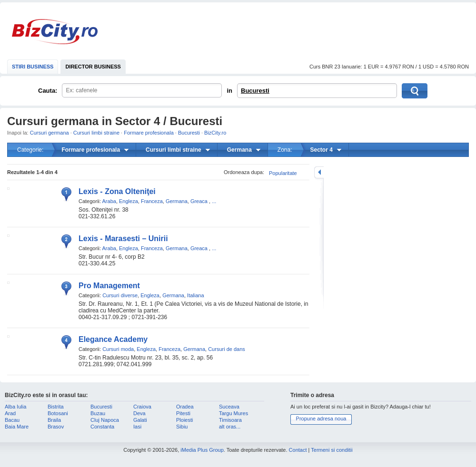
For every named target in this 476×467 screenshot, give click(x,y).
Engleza (129, 201)
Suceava (229, 407)
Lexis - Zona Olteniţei (117, 191)
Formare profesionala (149, 133)
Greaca (199, 201)
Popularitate (283, 173)
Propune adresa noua (321, 418)
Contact (298, 450)
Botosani (58, 413)
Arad (10, 413)
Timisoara (230, 420)
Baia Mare (17, 427)
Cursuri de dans (227, 349)
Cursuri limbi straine (96, 133)
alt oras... (230, 427)
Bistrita (56, 407)
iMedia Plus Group (202, 450)
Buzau (98, 413)
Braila (54, 420)
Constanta (102, 427)
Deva (139, 413)
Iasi (137, 427)
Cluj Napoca (105, 420)
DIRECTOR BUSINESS (93, 67)
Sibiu (182, 427)
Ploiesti (184, 420)
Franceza (152, 201)
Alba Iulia (15, 407)
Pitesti (183, 413)
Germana (177, 201)
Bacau (12, 420)
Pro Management (109, 286)
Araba (109, 201)
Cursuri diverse (120, 295)
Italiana (195, 295)
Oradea (185, 407)
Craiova (142, 407)
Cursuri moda (118, 349)
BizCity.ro (55, 32)
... (214, 201)
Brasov (56, 427)
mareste (319, 172)
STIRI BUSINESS (33, 67)
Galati (140, 420)
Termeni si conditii (332, 450)
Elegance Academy (113, 339)
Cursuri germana (50, 133)
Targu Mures (233, 413)
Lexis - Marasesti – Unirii (123, 238)
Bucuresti (255, 91)
